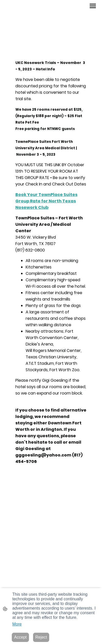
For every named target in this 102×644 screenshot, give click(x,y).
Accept (20, 637)
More (17, 624)
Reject (41, 637)
